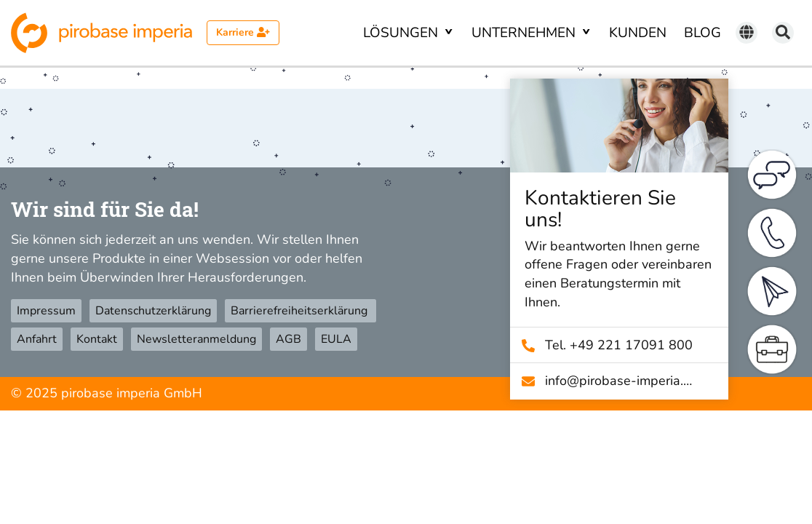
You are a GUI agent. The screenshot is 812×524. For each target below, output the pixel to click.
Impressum (46, 311)
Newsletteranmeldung (196, 339)
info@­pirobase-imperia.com (625, 381)
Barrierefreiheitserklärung (300, 311)
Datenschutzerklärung (153, 311)
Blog (702, 33)
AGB (288, 339)
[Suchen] (783, 33)
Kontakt (97, 339)
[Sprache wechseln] (747, 33)
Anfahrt (37, 339)
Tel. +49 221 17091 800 (625, 345)
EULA (336, 339)
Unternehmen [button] (525, 33)
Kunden (638, 33)
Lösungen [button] (402, 33)
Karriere (243, 32)
